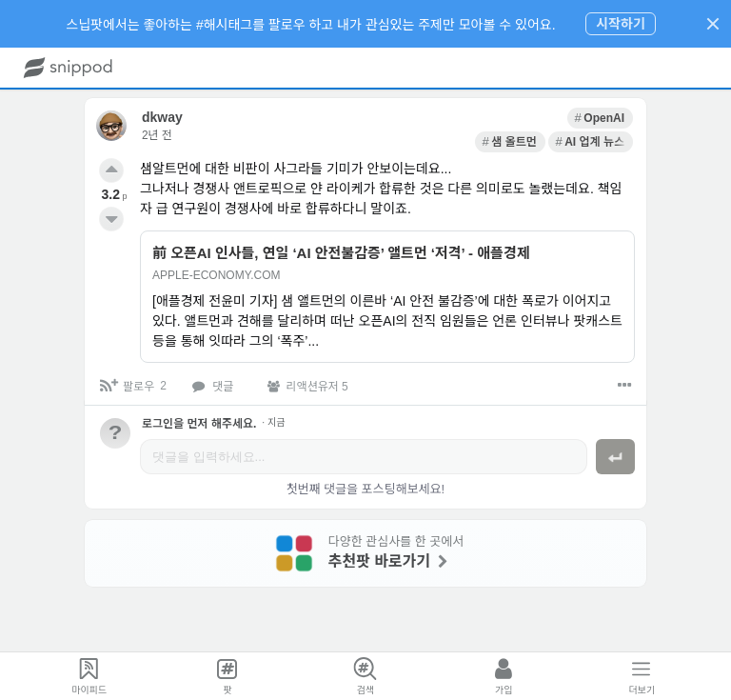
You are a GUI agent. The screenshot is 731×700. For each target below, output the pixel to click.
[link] (439, 116)
